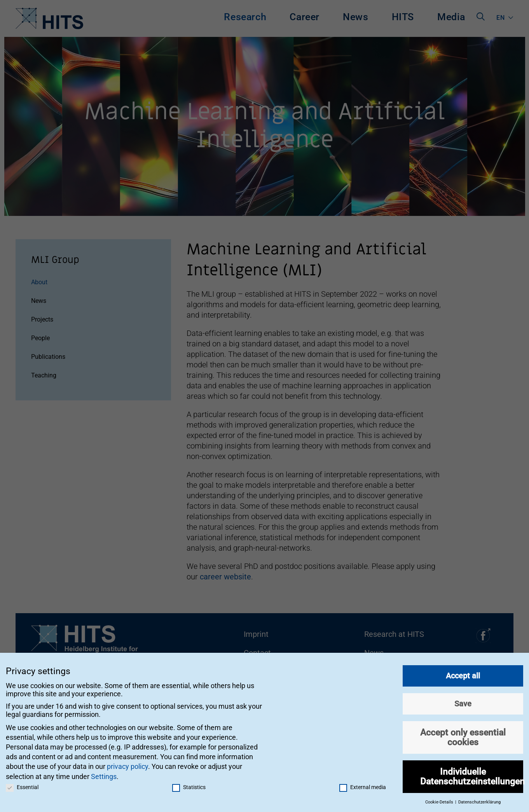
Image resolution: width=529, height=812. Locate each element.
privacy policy (127, 763)
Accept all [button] (463, 673)
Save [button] (463, 701)
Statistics (189, 784)
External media (363, 784)
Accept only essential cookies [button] (463, 734)
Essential (22, 784)
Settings (104, 773)
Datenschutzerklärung (479, 799)
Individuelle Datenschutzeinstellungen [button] (472, 773)
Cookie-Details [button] (440, 799)
